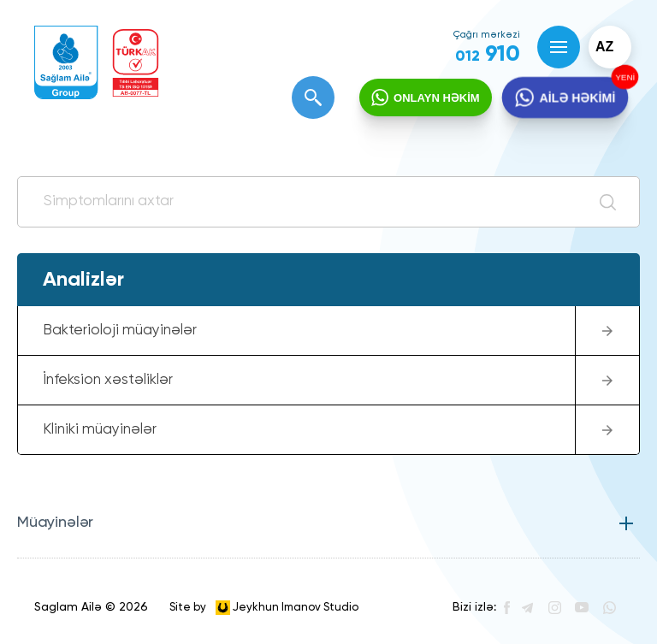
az (604, 47)
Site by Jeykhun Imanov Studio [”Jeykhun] (264, 608)
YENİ (622, 78)
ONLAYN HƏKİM (437, 98)
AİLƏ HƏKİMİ (576, 98)
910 (488, 55)
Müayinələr (55, 523)
